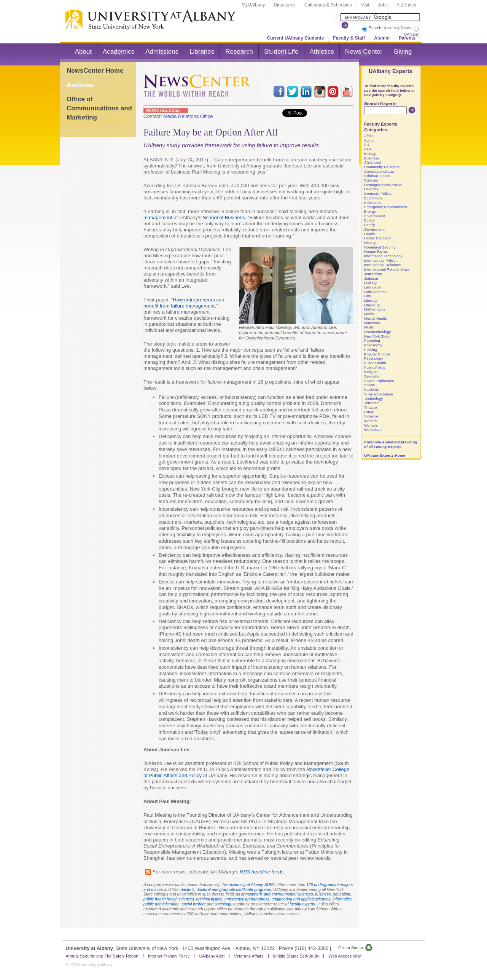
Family (370, 225)
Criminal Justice (377, 176)
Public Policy (375, 367)
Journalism (373, 274)
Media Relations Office (188, 116)
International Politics (381, 261)
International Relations (383, 265)
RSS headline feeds (262, 872)
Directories (284, 5)
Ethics (369, 220)
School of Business (224, 218)
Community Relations (382, 167)
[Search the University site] (380, 17)
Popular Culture (377, 354)
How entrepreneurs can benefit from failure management (184, 303)
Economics (373, 198)
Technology (373, 399)
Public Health (375, 363)
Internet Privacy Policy (169, 956)
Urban (369, 412)
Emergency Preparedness (386, 207)
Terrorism (372, 403)
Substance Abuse (379, 394)
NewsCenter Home (95, 71)
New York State (377, 336)
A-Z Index (406, 5)
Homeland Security (380, 247)
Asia (368, 149)
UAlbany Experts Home (385, 455)
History (370, 243)
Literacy (371, 300)
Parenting (372, 340)
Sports (369, 385)
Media (369, 314)
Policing (371, 350)
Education (372, 203)
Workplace (373, 429)
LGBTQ (370, 283)
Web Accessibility (345, 956)
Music (369, 327)
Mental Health (376, 318)
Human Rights (376, 251)
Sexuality (372, 376)
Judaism (371, 278)
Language (372, 287)
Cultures (371, 180)
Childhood (372, 162)
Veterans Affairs (249, 956)
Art (366, 144)
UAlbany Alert (212, 956)
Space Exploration (379, 381)
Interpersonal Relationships (387, 269)
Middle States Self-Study (296, 956)
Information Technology (383, 256)
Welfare (370, 421)
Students (372, 390)
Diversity (371, 189)
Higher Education (378, 238)
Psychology (374, 358)
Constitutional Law (379, 171)
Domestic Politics (378, 194)
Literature (372, 305)
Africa (369, 136)
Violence (371, 416)
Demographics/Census (383, 185)
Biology (370, 154)
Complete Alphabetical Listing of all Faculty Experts (391, 444)
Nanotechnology (377, 332)
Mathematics (375, 309)
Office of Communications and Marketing (99, 108)
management (158, 218)
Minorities (372, 323)
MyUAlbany (253, 5)
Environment (375, 216)
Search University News (390, 28)
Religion (371, 372)
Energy (370, 211)
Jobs (383, 5)
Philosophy (373, 345)
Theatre (371, 407)
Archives (80, 85)
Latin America (375, 292)
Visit (365, 5)
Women (370, 425)
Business (372, 158)
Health (369, 234)
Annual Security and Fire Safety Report (102, 956)
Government (374, 229)
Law (368, 296)
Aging (369, 140)
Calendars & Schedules (328, 5)
